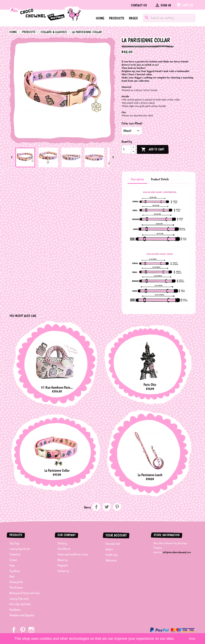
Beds (12, 576)
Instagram (31, 630)
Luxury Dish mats (19, 599)
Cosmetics (15, 554)
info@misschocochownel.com (177, 552)
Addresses (111, 560)
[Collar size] (132, 131)
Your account (116, 535)
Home (100, 18)
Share (96, 507)
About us (63, 560)
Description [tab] (137, 179)
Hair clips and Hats (20, 604)
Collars (13, 560)
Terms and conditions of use (73, 554)
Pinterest (117, 507)
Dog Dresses (16, 587)
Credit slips (112, 555)
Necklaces (15, 610)
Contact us (139, 5)
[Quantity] (126, 149)
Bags (12, 565)
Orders (109, 549)
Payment (63, 565)
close (192, 639)
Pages (133, 18)
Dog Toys (14, 543)
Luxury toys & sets (20, 549)
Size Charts (64, 549)
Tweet (107, 507)
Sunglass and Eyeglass (22, 615)
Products (117, 18)
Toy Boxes (15, 571)
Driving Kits (16, 582)
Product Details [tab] (160, 179)
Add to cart (153, 150)
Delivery (62, 543)
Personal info (113, 544)
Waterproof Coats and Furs (25, 593)
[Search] (169, 18)
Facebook (14, 630)
